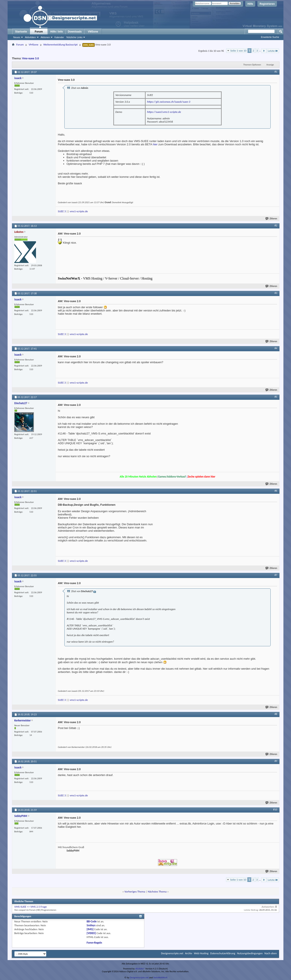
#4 (276, 348)
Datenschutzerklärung (223, 953)
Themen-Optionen (252, 65)
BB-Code (92, 921)
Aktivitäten (30, 37)
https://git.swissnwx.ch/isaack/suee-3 (169, 102)
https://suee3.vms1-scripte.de (164, 112)
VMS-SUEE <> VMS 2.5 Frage (31, 907)
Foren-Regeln (94, 943)
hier (155, 144)
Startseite (21, 32)
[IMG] (90, 929)
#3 (276, 293)
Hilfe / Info (57, 32)
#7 (276, 575)
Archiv (189, 953)
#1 (276, 72)
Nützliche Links (74, 37)
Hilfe (250, 4)
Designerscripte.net (172, 953)
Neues (17, 37)
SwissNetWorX (160, 978)
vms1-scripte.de (79, 211)
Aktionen (45, 37)
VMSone (93, 32)
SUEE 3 (62, 211)
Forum (39, 32)
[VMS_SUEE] (89, 45)
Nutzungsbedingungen (250, 953)
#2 (276, 225)
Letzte (273, 51)
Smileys (91, 925)
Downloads (75, 32)
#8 (276, 714)
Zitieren (271, 219)
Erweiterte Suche (270, 37)
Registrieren (267, 4)
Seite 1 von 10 (238, 51)
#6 (276, 491)
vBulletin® (140, 969)
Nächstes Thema (157, 892)
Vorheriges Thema (135, 892)
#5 (276, 397)
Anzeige (270, 65)
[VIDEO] (91, 933)
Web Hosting (201, 953)
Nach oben (271, 953)
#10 (275, 810)
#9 (276, 761)
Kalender (59, 37)
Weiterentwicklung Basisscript (60, 45)
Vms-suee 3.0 (30, 58)
